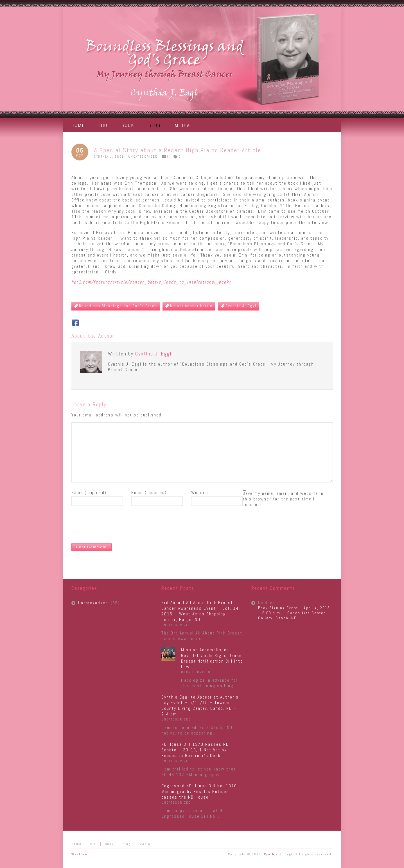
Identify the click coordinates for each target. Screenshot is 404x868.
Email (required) (149, 493)
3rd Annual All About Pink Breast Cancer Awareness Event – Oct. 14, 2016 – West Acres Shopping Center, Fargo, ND (201, 611)
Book (109, 844)
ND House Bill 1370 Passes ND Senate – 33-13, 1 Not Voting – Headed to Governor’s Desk (197, 750)
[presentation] (114, 525)
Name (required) (89, 493)
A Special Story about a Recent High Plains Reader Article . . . (183, 150)
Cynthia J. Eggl (109, 157)
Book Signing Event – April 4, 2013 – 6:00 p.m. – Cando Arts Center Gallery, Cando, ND (294, 613)
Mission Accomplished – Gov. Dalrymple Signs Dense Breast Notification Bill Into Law (212, 658)
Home (76, 844)
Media (145, 844)
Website (200, 493)
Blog (127, 844)
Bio (93, 844)
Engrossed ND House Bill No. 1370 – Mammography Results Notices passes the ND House (202, 791)
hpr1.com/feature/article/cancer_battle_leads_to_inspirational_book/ (151, 282)
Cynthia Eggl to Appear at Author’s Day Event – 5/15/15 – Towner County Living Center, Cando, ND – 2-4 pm (200, 705)
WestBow (80, 854)
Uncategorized (143, 157)
